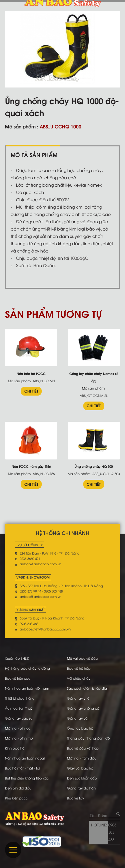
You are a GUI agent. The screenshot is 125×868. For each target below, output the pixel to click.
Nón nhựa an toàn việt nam (27, 688)
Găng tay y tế (78, 698)
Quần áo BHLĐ (17, 658)
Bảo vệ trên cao (18, 678)
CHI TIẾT (31, 391)
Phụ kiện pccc (16, 798)
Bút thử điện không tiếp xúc (27, 778)
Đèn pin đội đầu (18, 788)
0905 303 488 (112, 832)
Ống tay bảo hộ (80, 728)
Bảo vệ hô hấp (79, 668)
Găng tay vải (78, 718)
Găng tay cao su (19, 718)
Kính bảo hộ (15, 748)
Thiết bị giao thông (20, 698)
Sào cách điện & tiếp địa (87, 688)
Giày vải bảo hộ (80, 768)
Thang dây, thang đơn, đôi (89, 738)
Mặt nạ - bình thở (19, 738)
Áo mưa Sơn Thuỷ (19, 708)
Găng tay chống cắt (84, 708)
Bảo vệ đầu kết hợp (83, 748)
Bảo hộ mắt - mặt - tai (22, 768)
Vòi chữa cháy (79, 678)
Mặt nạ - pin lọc (18, 728)
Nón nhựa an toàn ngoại (25, 758)
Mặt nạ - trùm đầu (82, 758)
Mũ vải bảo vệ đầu (82, 658)
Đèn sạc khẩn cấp (82, 778)
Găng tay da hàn (81, 788)
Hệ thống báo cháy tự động (27, 668)
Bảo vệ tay (75, 798)
